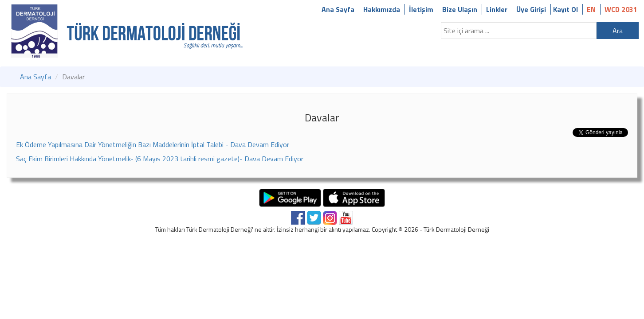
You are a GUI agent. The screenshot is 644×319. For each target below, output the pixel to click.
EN (591, 9)
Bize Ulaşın (460, 9)
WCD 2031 (621, 9)
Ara (618, 31)
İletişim (421, 9)
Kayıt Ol (565, 9)
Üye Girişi (531, 9)
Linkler (497, 9)
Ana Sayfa (338, 9)
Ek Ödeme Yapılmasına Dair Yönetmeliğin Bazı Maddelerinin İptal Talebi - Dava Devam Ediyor (153, 144)
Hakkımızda (382, 9)
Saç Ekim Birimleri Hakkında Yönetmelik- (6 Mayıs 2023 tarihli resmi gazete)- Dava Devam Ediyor (160, 159)
